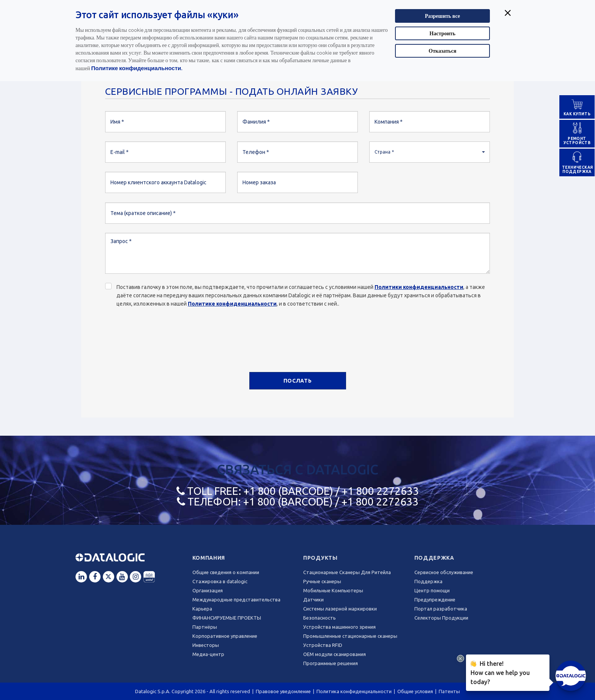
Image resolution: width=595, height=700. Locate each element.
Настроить (442, 33)
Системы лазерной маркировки (340, 609)
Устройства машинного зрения (339, 627)
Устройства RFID (323, 645)
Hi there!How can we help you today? (500, 672)
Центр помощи (432, 590)
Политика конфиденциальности (354, 691)
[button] (430, 152)
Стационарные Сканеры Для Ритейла (347, 572)
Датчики (313, 600)
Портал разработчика (441, 609)
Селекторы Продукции (441, 618)
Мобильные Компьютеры (333, 590)
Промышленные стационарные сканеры (350, 636)
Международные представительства (236, 600)
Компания (209, 558)
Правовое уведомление (283, 691)
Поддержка (434, 558)
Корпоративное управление (225, 636)
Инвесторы (206, 645)
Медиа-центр (208, 654)
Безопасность (320, 618)
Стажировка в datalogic (220, 581)
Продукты (320, 558)
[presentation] (163, 336)
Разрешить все (443, 16)
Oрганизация (208, 590)
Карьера (202, 609)
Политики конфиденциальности (419, 287)
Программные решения (331, 663)
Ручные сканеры (322, 581)
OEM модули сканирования (334, 654)
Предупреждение (435, 600)
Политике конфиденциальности (232, 304)
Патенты (449, 691)
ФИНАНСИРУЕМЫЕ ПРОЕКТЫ (227, 618)
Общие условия (415, 691)
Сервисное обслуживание (444, 572)
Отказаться (443, 51)
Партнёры (205, 627)
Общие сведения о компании (226, 572)
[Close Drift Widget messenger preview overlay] (460, 658)
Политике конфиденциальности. (137, 68)
